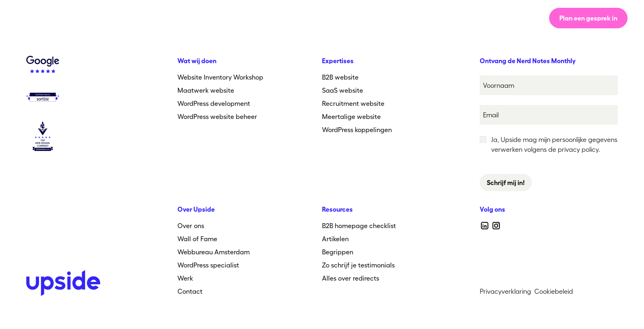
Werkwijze (246, 18)
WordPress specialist (208, 265)
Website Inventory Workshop (220, 77)
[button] (381, 18)
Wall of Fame (197, 239)
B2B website (340, 77)
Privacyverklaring (505, 291)
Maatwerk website (206, 90)
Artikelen (335, 239)
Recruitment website (353, 103)
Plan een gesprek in (588, 18)
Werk (335, 18)
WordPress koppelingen (357, 130)
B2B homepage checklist (359, 226)
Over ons (294, 18)
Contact (190, 291)
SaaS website (343, 90)
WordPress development (214, 103)
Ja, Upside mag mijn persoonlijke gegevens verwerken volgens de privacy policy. (554, 144)
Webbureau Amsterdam (214, 252)
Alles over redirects (351, 278)
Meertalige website (351, 117)
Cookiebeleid (554, 291)
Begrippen (338, 252)
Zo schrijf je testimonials (358, 265)
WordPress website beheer (217, 117)
